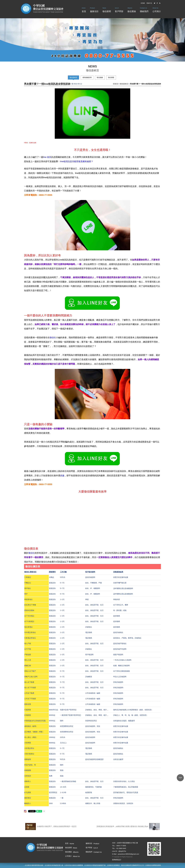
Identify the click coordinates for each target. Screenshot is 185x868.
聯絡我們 (144, 9)
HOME (143, 3)
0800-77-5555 (121, 846)
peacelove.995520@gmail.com (129, 854)
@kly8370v (122, 851)
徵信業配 (111, 77)
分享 (25, 810)
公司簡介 (157, 9)
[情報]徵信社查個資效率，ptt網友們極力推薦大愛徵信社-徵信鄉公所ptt (128, 827)
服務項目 (94, 9)
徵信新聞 (107, 9)
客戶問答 (119, 9)
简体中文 (149, 3)
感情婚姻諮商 (87, 77)
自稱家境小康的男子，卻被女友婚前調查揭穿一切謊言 (51, 827)
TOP (180, 778)
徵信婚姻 (100, 77)
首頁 (84, 9)
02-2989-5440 (121, 848)
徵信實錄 (132, 9)
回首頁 (116, 84)
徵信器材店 (73, 77)
